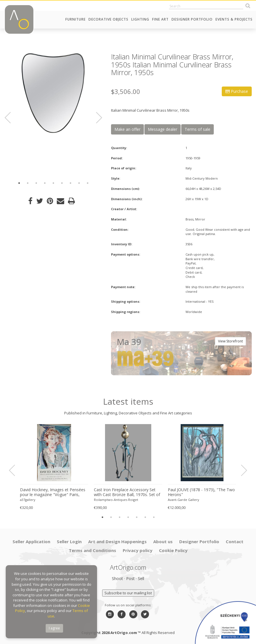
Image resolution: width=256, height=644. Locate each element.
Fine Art (160, 19)
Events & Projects (234, 19)
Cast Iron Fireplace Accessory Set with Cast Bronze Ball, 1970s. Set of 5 (127, 492)
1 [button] (19, 183)
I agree (54, 628)
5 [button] (53, 183)
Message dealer (163, 129)
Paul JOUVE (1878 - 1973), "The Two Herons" (201, 492)
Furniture (75, 19)
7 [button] (70, 183)
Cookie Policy (173, 550)
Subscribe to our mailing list (128, 593)
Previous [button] (11, 118)
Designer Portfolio (192, 19)
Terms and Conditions (92, 550)
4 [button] (45, 183)
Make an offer (127, 129)
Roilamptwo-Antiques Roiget (116, 500)
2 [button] (28, 183)
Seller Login (69, 541)
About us (163, 541)
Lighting (140, 19)
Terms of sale (197, 129)
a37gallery (28, 500)
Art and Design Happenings (117, 541)
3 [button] (36, 183)
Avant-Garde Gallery (184, 500)
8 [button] (79, 183)
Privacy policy (138, 550)
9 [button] (88, 183)
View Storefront (230, 341)
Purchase (237, 91)
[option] (53, 93)
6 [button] (62, 183)
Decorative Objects (108, 19)
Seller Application (31, 541)
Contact (235, 541)
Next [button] (96, 118)
